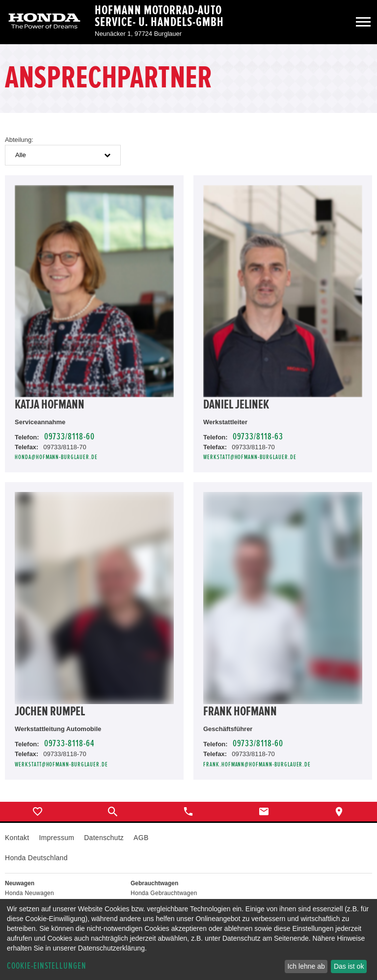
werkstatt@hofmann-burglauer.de (250, 457)
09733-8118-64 (69, 744)
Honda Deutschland (36, 858)
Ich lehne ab (306, 966)
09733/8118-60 (69, 437)
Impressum (56, 838)
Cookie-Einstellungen (47, 966)
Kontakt (17, 838)
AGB (141, 838)
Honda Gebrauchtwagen (164, 893)
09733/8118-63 (258, 437)
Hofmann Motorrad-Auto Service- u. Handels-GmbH (159, 16)
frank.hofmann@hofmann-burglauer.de (257, 765)
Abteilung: (19, 140)
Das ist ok (349, 966)
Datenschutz (104, 838)
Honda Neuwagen (29, 893)
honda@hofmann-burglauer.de (56, 457)
